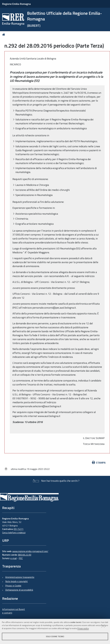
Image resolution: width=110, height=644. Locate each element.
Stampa (99, 463)
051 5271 (19, 529)
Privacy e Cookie (13, 586)
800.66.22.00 (25, 555)
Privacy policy (83, 628)
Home (4, 35)
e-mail (13, 558)
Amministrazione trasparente (20, 577)
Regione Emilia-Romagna (16, 4)
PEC (21, 558)
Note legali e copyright (16, 581)
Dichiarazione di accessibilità (19, 590)
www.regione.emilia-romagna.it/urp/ (30, 551)
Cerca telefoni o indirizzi (14, 533)
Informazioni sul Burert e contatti (14, 611)
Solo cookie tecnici (55, 636)
